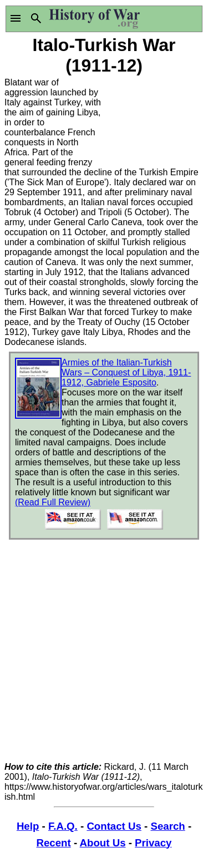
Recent (54, 843)
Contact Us (114, 826)
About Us (103, 843)
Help (28, 826)
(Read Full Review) (53, 502)
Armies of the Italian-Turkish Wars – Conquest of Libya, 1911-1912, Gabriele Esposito (126, 372)
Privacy (153, 843)
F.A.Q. (63, 826)
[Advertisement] (154, 119)
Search (168, 826)
